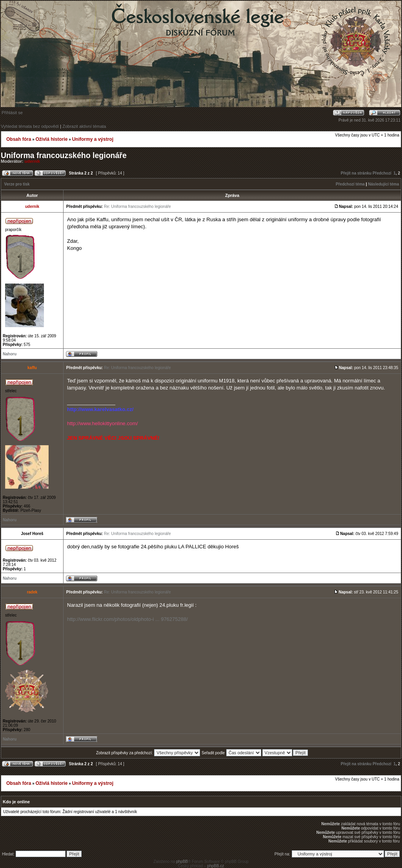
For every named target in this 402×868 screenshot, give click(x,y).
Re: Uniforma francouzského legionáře (137, 207)
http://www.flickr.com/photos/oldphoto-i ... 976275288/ (127, 619)
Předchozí (382, 173)
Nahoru (10, 354)
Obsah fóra (19, 139)
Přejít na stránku (356, 173)
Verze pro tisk (17, 184)
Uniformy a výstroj (93, 139)
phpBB (182, 862)
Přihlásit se (12, 113)
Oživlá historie (51, 139)
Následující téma (383, 184)
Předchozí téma (350, 184)
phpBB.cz (216, 866)
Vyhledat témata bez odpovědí (30, 126)
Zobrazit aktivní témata (84, 126)
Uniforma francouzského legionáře (64, 155)
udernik (33, 161)
